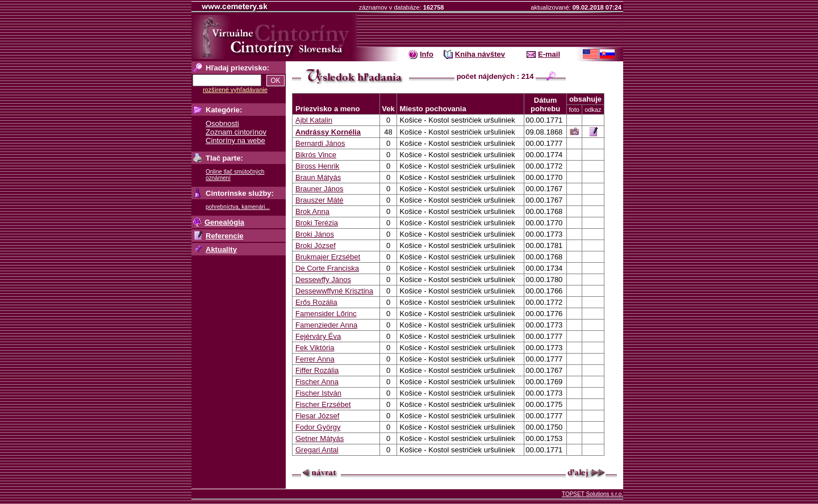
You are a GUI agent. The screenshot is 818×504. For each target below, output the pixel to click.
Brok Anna (312, 211)
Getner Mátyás (320, 438)
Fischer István (318, 393)
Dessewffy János (323, 280)
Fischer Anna (317, 382)
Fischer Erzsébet (323, 404)
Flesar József (317, 416)
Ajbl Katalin (314, 120)
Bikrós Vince (316, 155)
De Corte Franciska (327, 268)
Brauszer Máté (320, 200)
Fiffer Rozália (317, 370)
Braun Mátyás (318, 177)
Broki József (316, 245)
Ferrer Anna (315, 359)
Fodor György (318, 427)
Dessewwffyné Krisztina (334, 291)
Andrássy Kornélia (328, 132)
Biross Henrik (317, 166)
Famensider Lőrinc (326, 314)
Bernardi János (320, 143)
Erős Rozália (316, 302)
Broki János (315, 234)
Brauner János (320, 189)
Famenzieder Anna (326, 325)
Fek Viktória (315, 348)
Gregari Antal (317, 450)
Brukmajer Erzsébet (328, 257)
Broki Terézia (317, 223)
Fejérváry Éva (318, 336)
